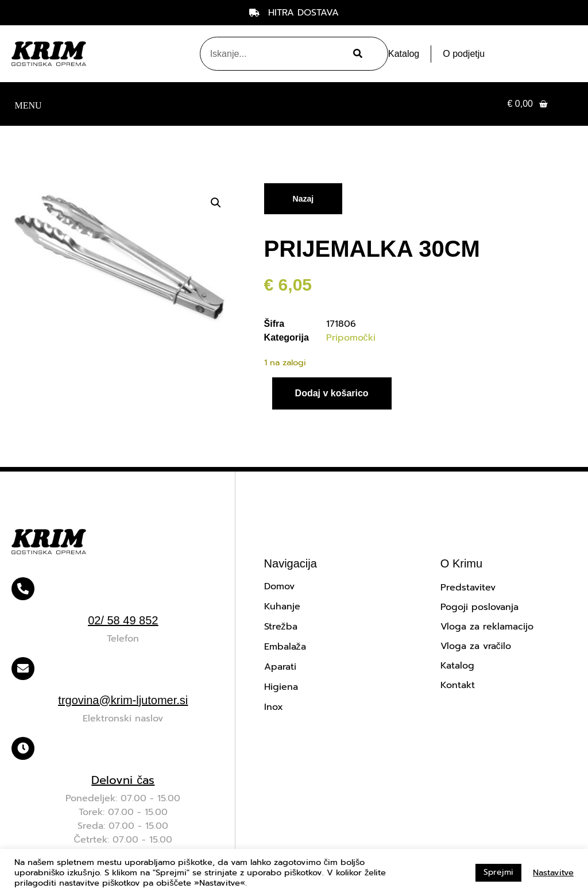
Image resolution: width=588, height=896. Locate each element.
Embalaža (285, 647)
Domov (279, 586)
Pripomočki (351, 338)
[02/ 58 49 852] (23, 589)
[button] (28, 104)
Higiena (281, 687)
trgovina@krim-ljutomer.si (123, 700)
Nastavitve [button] (553, 872)
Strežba (281, 627)
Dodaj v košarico (332, 393)
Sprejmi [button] (498, 872)
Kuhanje (282, 607)
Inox (274, 707)
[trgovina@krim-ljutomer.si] (23, 669)
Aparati (280, 667)
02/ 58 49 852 (123, 620)
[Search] (356, 54)
